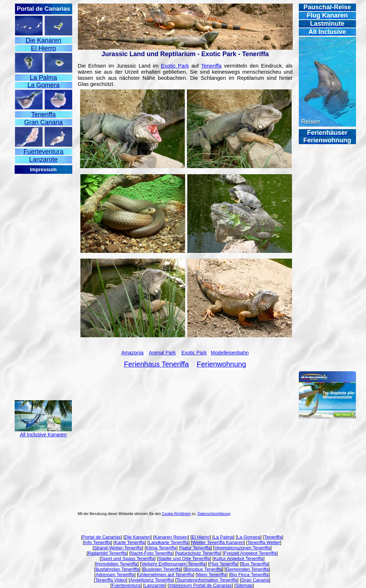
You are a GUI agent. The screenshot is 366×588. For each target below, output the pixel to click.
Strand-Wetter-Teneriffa (118, 548)
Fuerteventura (126, 585)
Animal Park (162, 353)
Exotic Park (175, 66)
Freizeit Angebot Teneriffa (250, 553)
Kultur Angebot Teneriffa (238, 558)
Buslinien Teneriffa (162, 569)
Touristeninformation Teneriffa (207, 580)
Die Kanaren (138, 537)
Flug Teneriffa (223, 564)
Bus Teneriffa (255, 564)
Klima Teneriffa (161, 548)
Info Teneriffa (97, 542)
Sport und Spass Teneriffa (128, 558)
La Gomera (249, 537)
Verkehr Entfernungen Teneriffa (173, 564)
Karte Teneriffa (130, 542)
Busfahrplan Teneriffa (117, 569)
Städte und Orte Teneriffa (184, 558)
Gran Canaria (255, 580)
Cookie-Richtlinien (176, 514)
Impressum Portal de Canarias (201, 585)
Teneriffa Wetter (264, 542)
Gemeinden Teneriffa (247, 569)
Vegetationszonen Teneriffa (242, 548)
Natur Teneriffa (195, 548)
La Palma (223, 537)
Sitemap (244, 585)
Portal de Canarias (102, 537)
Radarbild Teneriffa (107, 553)
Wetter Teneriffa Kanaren (218, 542)
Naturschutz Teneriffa (198, 553)
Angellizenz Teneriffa (151, 580)
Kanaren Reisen (171, 537)
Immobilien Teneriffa (117, 564)
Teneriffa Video (110, 580)
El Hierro (201, 537)
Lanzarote (155, 585)
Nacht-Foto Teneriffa (151, 553)
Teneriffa (211, 66)
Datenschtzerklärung (214, 514)
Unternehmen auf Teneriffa (166, 575)
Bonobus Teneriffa (203, 569)
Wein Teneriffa (212, 575)
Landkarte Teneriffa (169, 542)
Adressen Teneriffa (115, 575)
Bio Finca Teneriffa (249, 575)
